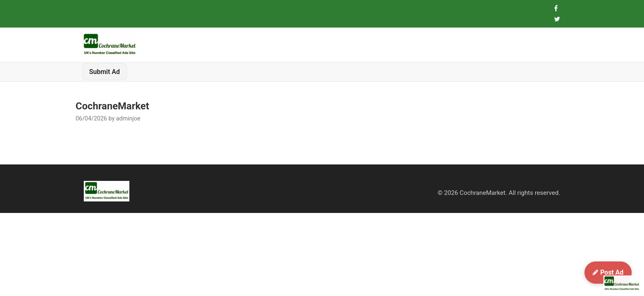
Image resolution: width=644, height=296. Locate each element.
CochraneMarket (112, 106)
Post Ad (608, 272)
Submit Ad (105, 72)
